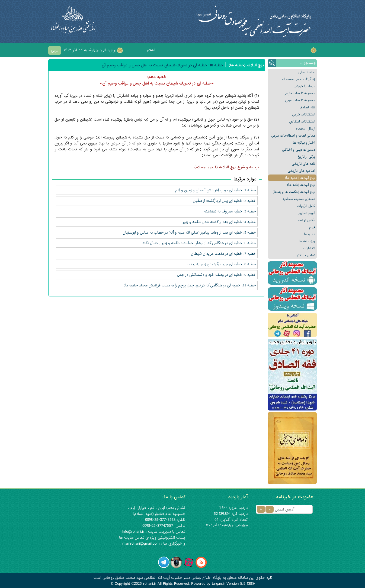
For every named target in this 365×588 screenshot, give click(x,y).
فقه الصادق (308, 107)
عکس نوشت (307, 220)
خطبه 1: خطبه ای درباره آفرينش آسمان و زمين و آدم (216, 190)
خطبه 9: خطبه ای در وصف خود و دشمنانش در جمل (217, 275)
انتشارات (309, 248)
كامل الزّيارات (306, 206)
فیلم (312, 227)
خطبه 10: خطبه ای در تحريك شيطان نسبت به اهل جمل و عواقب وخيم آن (162, 65)
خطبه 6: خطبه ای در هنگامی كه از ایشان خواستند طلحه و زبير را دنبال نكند (199, 243)
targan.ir (218, 584)
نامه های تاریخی (303, 164)
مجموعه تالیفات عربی (300, 100)
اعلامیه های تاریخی (301, 171)
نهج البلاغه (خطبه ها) (300, 178)
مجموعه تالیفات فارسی (299, 93)
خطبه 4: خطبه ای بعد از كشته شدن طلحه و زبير (219, 222)
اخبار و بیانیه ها (304, 143)
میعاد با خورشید (304, 86)
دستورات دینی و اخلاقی (299, 150)
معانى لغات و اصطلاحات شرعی (293, 136)
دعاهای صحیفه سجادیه (299, 199)
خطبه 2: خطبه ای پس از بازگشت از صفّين (224, 201)
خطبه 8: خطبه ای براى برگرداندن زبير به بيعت (221, 264)
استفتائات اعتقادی (302, 122)
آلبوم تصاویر (307, 213)
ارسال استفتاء (306, 129)
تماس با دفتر (306, 255)
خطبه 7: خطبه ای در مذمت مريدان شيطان (223, 254)
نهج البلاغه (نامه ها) (301, 185)
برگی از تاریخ (306, 157)
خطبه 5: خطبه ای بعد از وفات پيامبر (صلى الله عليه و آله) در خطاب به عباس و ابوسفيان (189, 232)
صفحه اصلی (307, 72)
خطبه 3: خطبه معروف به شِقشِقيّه (230, 211)
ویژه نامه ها (307, 241)
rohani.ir (150, 584)
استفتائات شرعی (304, 114)
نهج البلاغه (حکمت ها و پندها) (294, 192)
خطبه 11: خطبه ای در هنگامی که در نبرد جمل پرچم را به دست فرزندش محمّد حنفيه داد (190, 285)
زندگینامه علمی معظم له (299, 79)
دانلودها (310, 234)
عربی (55, 50)
